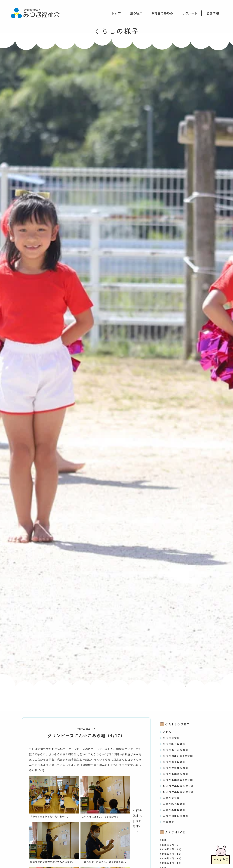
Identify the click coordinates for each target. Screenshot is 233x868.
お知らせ (169, 732)
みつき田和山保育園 (176, 816)
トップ (116, 13)
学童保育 (169, 822)
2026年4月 (167, 849)
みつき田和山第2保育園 (178, 756)
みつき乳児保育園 (174, 744)
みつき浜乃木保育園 (176, 750)
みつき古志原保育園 (176, 768)
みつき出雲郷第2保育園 (178, 780)
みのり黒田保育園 (174, 810)
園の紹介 (136, 13)
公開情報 (213, 13)
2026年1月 (167, 863)
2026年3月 (167, 854)
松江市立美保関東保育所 (178, 792)
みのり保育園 (171, 798)
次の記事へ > (138, 826)
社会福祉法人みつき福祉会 (37, 13)
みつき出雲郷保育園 (176, 774)
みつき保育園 (171, 738)
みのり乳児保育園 (174, 804)
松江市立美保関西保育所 (178, 786)
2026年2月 (167, 858)
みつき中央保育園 (174, 762)
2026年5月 (167, 845)
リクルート (190, 13)
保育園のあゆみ (162, 13)
